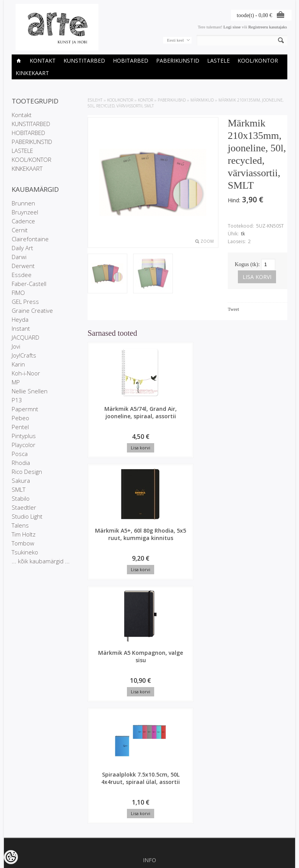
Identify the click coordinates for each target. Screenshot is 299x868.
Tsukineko (25, 552)
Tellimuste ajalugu (149, 738)
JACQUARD (26, 337)
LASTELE (218, 60)
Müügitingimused (149, 651)
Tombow (23, 543)
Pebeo (20, 418)
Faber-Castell (29, 284)
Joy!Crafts (24, 355)
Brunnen (23, 203)
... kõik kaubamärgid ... (41, 561)
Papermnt (25, 409)
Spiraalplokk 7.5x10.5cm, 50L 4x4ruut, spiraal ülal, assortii (111, 547)
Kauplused (149, 631)
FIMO (18, 293)
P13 (17, 400)
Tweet (233, 309)
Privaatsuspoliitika (149, 644)
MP (16, 382)
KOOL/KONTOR (258, 60)
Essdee (22, 275)
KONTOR (145, 100)
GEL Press (25, 302)
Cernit (20, 230)
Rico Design (27, 472)
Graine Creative (32, 310)
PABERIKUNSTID (178, 60)
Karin (18, 364)
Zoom (207, 241)
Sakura (21, 480)
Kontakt (43, 60)
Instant (21, 328)
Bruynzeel (25, 212)
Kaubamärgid (149, 681)
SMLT (18, 489)
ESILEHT (95, 100)
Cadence (23, 221)
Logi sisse (232, 27)
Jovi (16, 346)
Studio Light (27, 516)
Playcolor (24, 445)
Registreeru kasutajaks (268, 27)
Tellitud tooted (149, 745)
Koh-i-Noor (26, 373)
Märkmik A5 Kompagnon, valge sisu (216, 416)
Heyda (20, 319)
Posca (20, 454)
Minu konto (149, 732)
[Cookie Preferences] (11, 857)
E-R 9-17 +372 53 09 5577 (149, 796)
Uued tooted (149, 694)
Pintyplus (24, 436)
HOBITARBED (131, 60)
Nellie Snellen (30, 391)
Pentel (20, 427)
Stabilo (21, 498)
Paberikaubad (172, 100)
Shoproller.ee (275, 863)
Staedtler (24, 507)
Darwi (19, 257)
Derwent (23, 266)
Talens (20, 525)
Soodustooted (149, 688)
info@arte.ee (149, 802)
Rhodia (21, 463)
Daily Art (22, 248)
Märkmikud (202, 100)
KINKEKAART (32, 73)
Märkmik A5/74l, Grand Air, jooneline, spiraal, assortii (111, 423)
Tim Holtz (24, 534)
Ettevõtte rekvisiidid (150, 637)
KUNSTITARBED (84, 60)
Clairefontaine (30, 239)
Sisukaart (149, 701)
